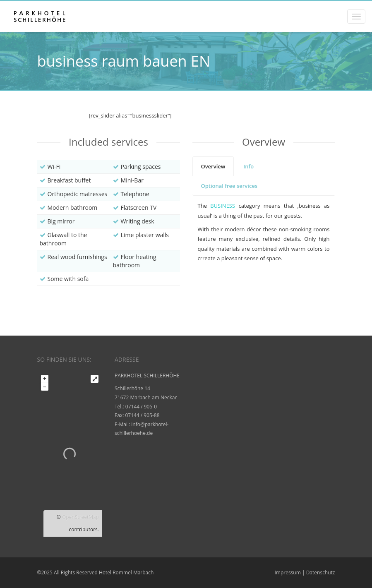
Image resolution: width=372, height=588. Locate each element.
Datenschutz (321, 572)
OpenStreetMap (80, 517)
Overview (213, 166)
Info (248, 166)
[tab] (213, 166)
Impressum (287, 572)
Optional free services (229, 186)
